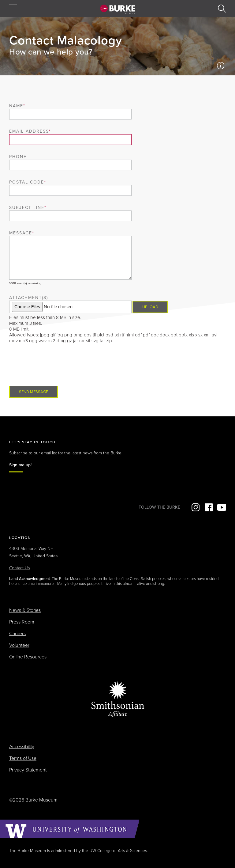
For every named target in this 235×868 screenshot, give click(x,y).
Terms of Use (23, 758)
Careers (17, 634)
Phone (18, 157)
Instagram (195, 507)
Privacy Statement (28, 770)
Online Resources (28, 657)
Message (21, 233)
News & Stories (25, 610)
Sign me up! (20, 465)
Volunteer (19, 645)
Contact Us (19, 568)
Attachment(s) (28, 298)
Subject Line (27, 208)
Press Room (22, 622)
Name (16, 106)
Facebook (208, 507)
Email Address (29, 131)
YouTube (221, 507)
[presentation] (56, 365)
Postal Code (27, 182)
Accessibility (22, 747)
